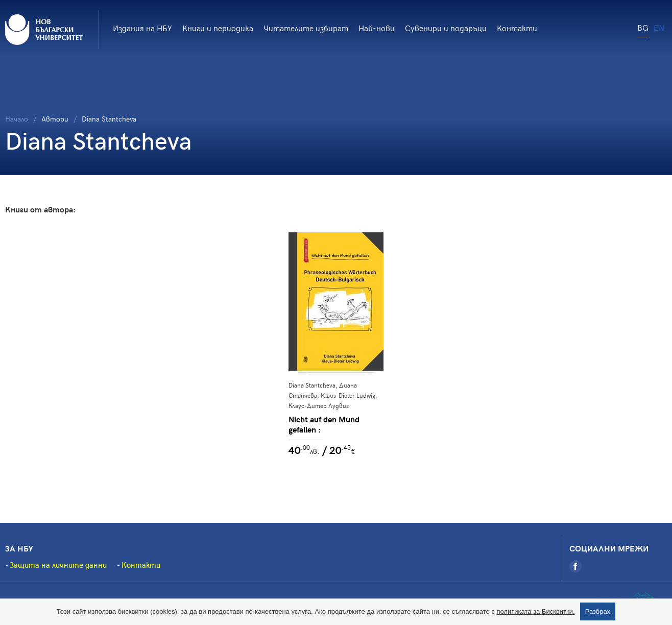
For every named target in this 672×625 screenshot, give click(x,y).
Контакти (517, 28)
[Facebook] (575, 566)
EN (659, 27)
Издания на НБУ (142, 28)
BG (643, 27)
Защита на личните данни (58, 565)
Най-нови (377, 28)
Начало (17, 119)
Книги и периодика (218, 28)
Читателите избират (306, 28)
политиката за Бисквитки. (536, 611)
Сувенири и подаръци (446, 28)
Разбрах (598, 611)
